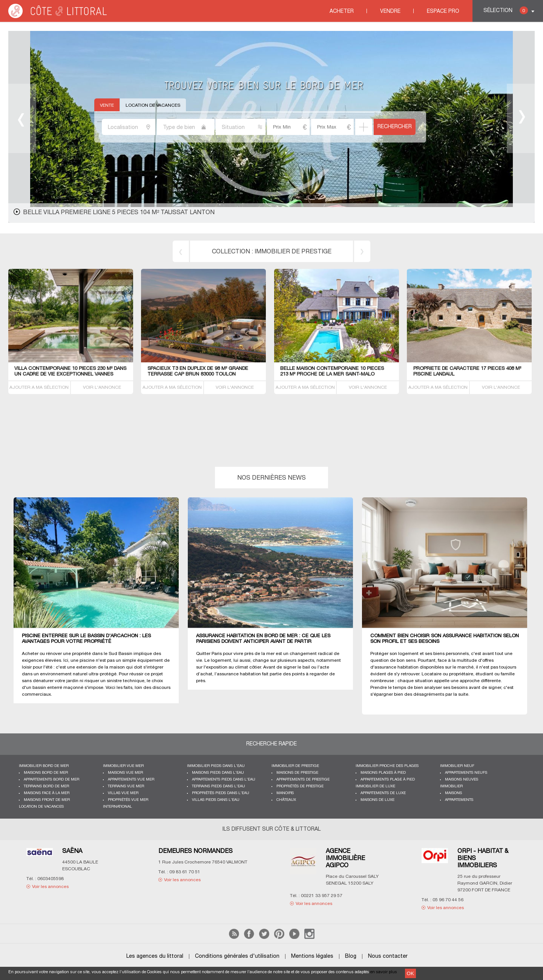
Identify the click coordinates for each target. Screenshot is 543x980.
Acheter (342, 12)
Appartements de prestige (303, 780)
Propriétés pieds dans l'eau (221, 793)
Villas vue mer (123, 793)
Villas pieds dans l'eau (216, 800)
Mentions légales (312, 956)
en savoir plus (384, 972)
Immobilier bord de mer (44, 766)
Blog (351, 956)
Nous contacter (388, 956)
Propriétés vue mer (128, 800)
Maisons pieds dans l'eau (218, 773)
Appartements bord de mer (51, 780)
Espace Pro (443, 12)
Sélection (506, 10)
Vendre (390, 12)
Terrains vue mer (126, 786)
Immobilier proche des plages (387, 766)
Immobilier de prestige (295, 766)
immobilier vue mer (123, 766)
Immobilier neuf (457, 766)
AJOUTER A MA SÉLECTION (39, 387)
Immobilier (451, 786)
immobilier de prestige (293, 252)
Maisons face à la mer (47, 793)
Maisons (453, 793)
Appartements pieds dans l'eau (224, 780)
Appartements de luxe (383, 793)
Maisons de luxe (377, 800)
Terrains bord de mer (46, 786)
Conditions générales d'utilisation (237, 956)
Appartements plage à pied (388, 780)
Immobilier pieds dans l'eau (216, 766)
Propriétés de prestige (300, 786)
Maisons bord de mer (46, 773)
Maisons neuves (462, 780)
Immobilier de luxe (375, 786)
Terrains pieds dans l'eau (219, 786)
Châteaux (286, 800)
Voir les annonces (50, 887)
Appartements (459, 800)
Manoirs (285, 793)
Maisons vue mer (125, 773)
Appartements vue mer (131, 780)
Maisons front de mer (47, 800)
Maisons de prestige (297, 773)
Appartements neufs (466, 773)
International (117, 807)
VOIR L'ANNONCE (102, 387)
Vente (107, 105)
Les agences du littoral (155, 956)
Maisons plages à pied (383, 773)
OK (410, 973)
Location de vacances (153, 105)
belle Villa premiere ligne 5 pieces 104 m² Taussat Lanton (119, 213)
